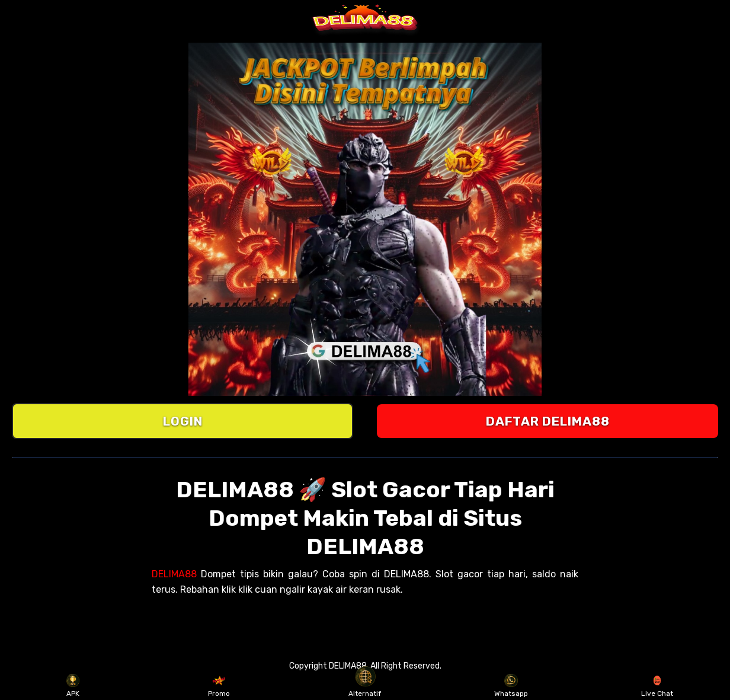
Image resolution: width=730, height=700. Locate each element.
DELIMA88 (174, 574)
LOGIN (183, 421)
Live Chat (657, 686)
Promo (219, 686)
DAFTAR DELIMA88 (548, 421)
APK (73, 686)
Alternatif (365, 686)
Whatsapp (511, 686)
